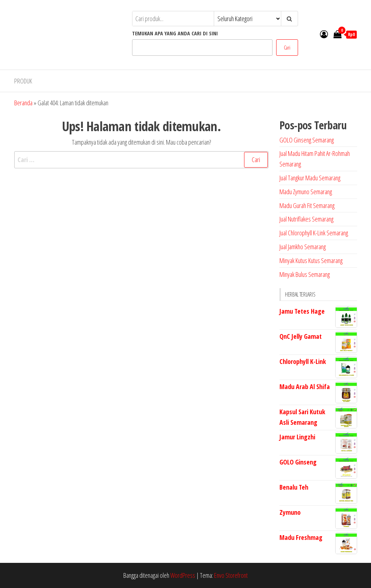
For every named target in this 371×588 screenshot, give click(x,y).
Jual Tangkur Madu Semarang (310, 178)
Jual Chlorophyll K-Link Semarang (314, 233)
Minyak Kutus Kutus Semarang (311, 260)
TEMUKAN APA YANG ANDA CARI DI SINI (175, 33)
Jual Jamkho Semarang (303, 247)
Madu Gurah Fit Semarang (307, 205)
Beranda (23, 103)
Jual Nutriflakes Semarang (306, 219)
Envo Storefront (231, 575)
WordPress (183, 575)
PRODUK (23, 81)
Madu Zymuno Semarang (306, 192)
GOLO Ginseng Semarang (307, 140)
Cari (287, 48)
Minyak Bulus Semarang (305, 274)
